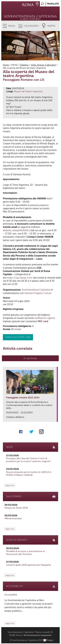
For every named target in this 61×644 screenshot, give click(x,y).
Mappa (51, 26)
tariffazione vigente (45, 318)
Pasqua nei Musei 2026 (16, 508)
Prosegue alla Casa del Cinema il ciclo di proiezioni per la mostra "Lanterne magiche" (28, 460)
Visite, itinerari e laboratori (43, 65)
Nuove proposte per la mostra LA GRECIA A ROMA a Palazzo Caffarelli (29, 474)
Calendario (31, 26)
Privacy (50, 640)
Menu (12, 26)
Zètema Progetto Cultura (38, 293)
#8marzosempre (13, 518)
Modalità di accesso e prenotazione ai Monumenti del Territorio (25, 553)
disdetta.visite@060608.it (16, 230)
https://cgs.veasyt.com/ (20, 278)
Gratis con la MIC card (18, 337)
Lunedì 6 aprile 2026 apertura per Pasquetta (28, 565)
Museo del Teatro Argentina (28, 91)
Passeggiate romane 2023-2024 (23, 398)
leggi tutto (10, 485)
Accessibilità (11, 595)
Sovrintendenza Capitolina (36, 290)
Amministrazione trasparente (38, 635)
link (55, 418)
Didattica (24, 65)
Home (6, 65)
